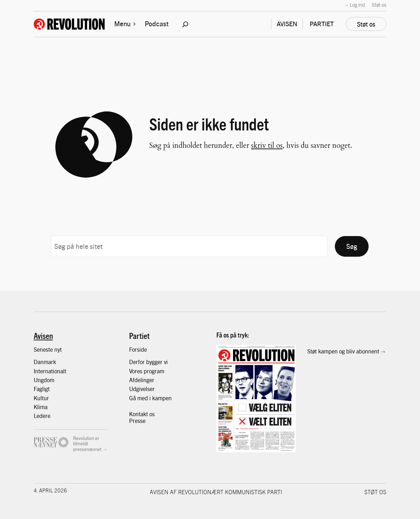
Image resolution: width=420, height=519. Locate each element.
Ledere (42, 415)
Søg (352, 246)
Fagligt (42, 389)
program (154, 371)
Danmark (45, 362)
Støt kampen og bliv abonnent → (347, 351)
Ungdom (44, 380)
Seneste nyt (48, 349)
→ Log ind (354, 5)
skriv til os (267, 146)
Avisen (43, 336)
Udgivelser (142, 389)
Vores (136, 371)
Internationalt (50, 371)
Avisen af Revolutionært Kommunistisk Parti (216, 492)
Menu (125, 23)
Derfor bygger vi (148, 362)
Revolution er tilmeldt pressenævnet (87, 443)
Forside (138, 349)
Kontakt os (142, 414)
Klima (41, 407)
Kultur (41, 398)
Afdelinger (142, 380)
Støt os (379, 5)
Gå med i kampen (150, 398)
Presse (137, 420)
